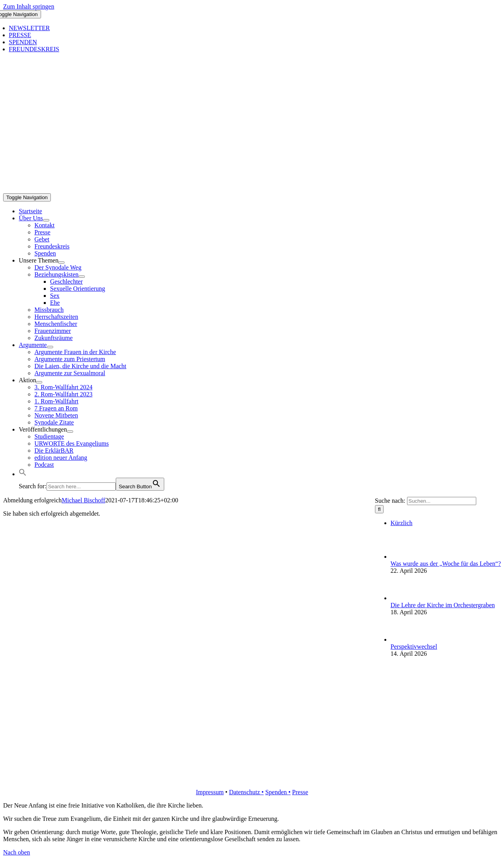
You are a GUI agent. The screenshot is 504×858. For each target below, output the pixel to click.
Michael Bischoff (83, 500)
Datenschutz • (247, 792)
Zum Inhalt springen (29, 6)
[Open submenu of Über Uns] (46, 220)
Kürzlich (402, 523)
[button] (23, 474)
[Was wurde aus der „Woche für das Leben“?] (404, 557)
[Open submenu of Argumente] (50, 347)
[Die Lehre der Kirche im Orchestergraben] (404, 598)
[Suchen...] (442, 501)
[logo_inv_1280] (254, 190)
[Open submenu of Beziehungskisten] (82, 277)
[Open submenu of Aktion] (39, 382)
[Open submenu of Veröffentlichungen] (70, 432)
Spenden (277, 792)
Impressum (210, 792)
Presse (300, 792)
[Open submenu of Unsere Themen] (61, 263)
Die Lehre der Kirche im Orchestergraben (443, 605)
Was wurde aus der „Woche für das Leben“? (446, 564)
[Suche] (379, 509)
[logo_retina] (253, 779)
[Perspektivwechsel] (404, 639)
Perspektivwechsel (414, 647)
